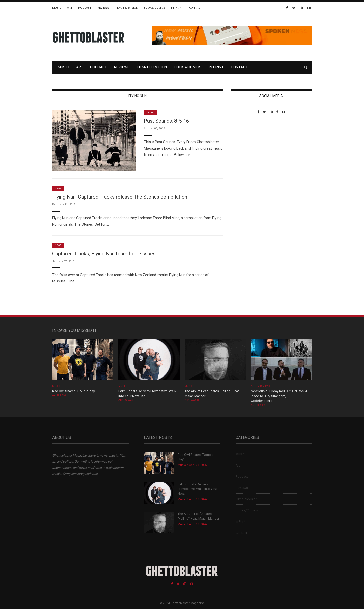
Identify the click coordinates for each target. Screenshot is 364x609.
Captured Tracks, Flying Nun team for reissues (104, 254)
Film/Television (126, 8)
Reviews (103, 8)
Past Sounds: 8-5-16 (166, 121)
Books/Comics (155, 8)
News (58, 189)
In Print (177, 8)
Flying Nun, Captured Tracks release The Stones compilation (120, 197)
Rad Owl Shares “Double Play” (74, 391)
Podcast (85, 8)
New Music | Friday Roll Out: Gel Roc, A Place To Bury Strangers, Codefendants (279, 396)
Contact (196, 8)
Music (57, 8)
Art (70, 8)
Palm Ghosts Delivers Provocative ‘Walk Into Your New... (197, 489)
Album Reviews (261, 386)
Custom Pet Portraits (245, 149)
